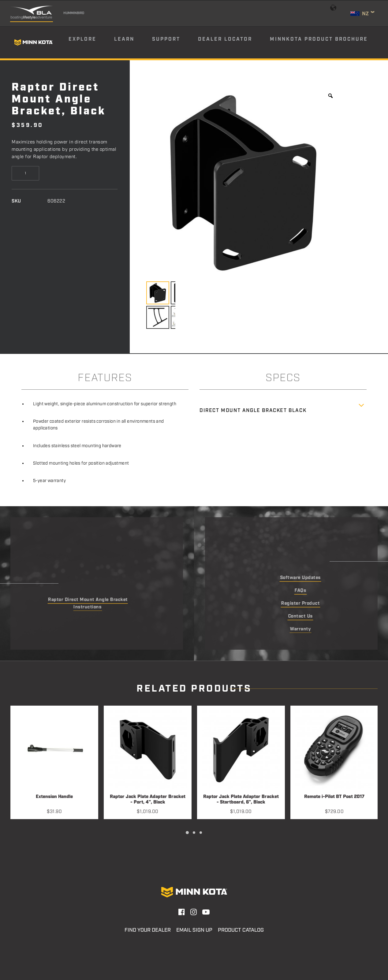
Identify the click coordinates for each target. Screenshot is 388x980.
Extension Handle (54, 797)
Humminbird (74, 13)
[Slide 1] (187, 833)
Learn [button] (124, 39)
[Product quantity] (25, 173)
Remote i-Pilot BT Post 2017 (334, 797)
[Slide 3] (201, 833)
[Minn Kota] (33, 43)
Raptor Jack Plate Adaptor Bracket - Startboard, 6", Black (241, 800)
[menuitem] (91, 43)
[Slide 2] (194, 833)
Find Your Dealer (148, 930)
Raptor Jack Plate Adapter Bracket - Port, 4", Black (148, 800)
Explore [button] (82, 39)
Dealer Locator (225, 39)
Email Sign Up (194, 930)
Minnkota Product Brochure (319, 39)
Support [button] (166, 39)
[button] (54, 749)
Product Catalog (241, 930)
